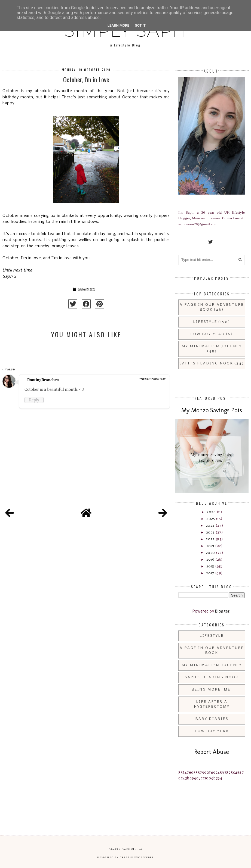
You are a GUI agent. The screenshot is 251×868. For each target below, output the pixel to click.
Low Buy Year (208, 334)
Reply (34, 400)
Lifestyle (205, 322)
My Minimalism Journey (212, 346)
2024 (211, 526)
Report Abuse (212, 752)
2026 (212, 512)
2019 (211, 560)
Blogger (222, 612)
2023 (211, 533)
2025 (211, 519)
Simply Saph (120, 849)
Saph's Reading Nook (206, 363)
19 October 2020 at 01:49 (152, 379)
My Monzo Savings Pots (212, 410)
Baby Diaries (212, 719)
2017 (211, 573)
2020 (211, 553)
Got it (140, 25)
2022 (211, 539)
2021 (211, 546)
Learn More (118, 25)
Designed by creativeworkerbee (125, 857)
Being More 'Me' (212, 690)
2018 (211, 566)
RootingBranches (43, 380)
